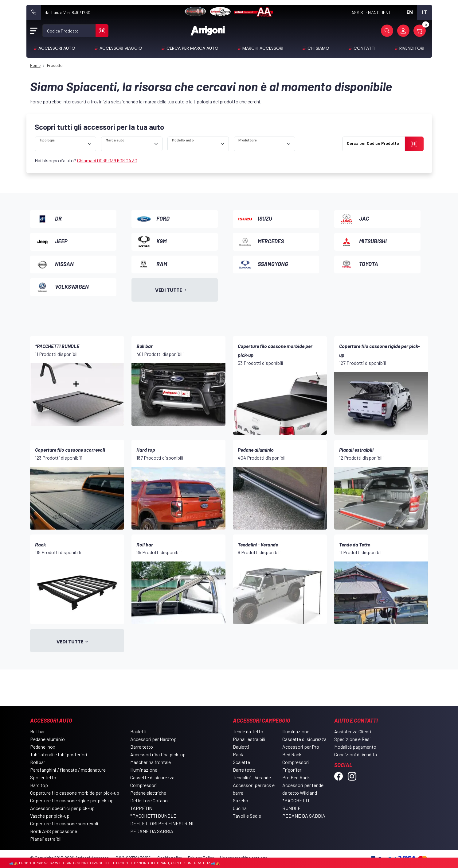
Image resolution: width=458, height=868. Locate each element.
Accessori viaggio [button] (121, 48)
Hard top (39, 785)
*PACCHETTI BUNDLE (153, 816)
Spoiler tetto (43, 777)
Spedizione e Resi (352, 739)
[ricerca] (65, 144)
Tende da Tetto (248, 731)
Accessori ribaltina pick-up (158, 754)
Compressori (144, 785)
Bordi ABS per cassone (54, 831)
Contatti (364, 48)
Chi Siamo (318, 48)
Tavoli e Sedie (247, 816)
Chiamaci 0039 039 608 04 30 (107, 160)
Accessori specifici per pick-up (62, 808)
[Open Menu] (34, 31)
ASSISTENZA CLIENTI (372, 12)
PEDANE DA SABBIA (152, 831)
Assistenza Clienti (353, 731)
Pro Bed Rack (296, 777)
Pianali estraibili (46, 839)
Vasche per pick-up (50, 816)
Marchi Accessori (263, 48)
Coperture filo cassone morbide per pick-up (75, 793)
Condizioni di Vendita (356, 754)
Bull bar (37, 731)
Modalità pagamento (355, 747)
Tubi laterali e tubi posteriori (59, 754)
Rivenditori (412, 48)
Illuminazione (144, 770)
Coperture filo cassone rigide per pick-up (72, 800)
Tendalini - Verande (252, 777)
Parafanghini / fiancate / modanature (68, 770)
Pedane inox (43, 747)
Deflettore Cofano (149, 800)
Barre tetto (142, 747)
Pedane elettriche (148, 793)
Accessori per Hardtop (153, 739)
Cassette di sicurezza (152, 777)
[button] (387, 31)
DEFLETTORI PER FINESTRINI (162, 823)
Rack (238, 754)
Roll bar (38, 762)
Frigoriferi (292, 770)
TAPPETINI (142, 808)
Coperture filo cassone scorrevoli (64, 823)
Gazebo (241, 800)
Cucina (240, 808)
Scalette (241, 762)
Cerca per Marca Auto (192, 48)
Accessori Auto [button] (57, 48)
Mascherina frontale (151, 762)
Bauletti (138, 731)
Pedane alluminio (47, 739)
